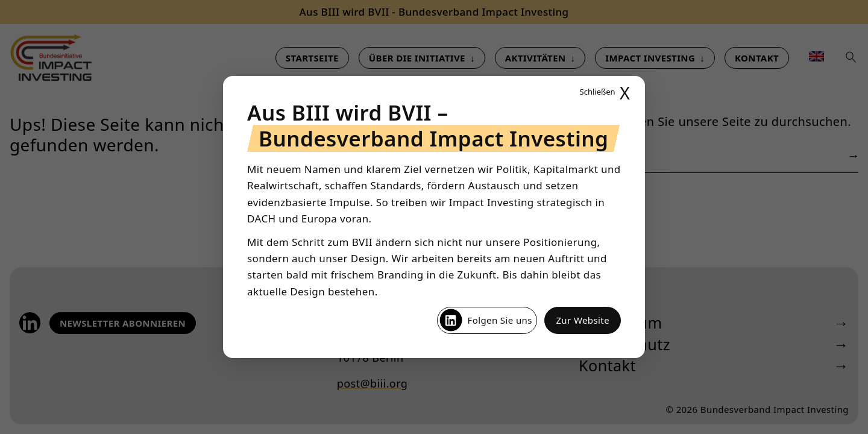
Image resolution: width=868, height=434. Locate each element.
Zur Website (583, 320)
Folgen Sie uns (486, 320)
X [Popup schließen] (605, 93)
